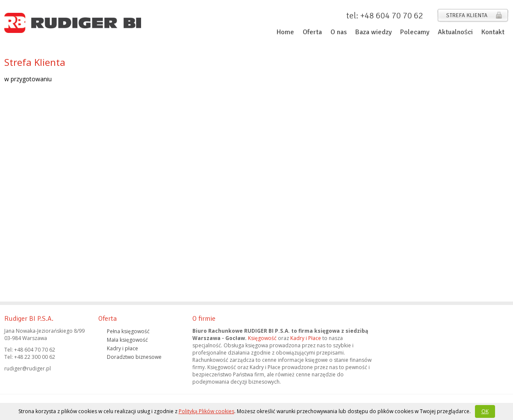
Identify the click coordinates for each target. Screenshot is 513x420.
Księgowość (262, 338)
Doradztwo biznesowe (134, 357)
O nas (339, 32)
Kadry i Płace (306, 338)
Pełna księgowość (128, 331)
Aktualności (455, 32)
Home (285, 32)
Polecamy (415, 32)
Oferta (312, 32)
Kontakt (493, 32)
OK (485, 411)
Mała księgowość (127, 340)
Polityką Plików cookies (206, 411)
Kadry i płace (122, 348)
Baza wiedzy (373, 32)
